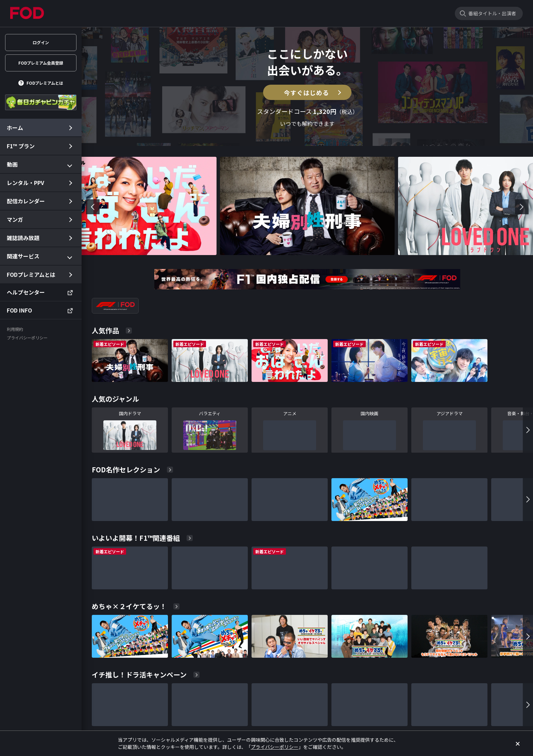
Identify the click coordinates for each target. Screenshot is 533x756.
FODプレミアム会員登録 (41, 63)
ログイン (41, 42)
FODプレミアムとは (45, 83)
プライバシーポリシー (271, 722)
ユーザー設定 (205, 722)
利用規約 (234, 722)
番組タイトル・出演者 (492, 13)
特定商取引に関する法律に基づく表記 (334, 722)
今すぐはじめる (307, 93)
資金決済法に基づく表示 (399, 722)
